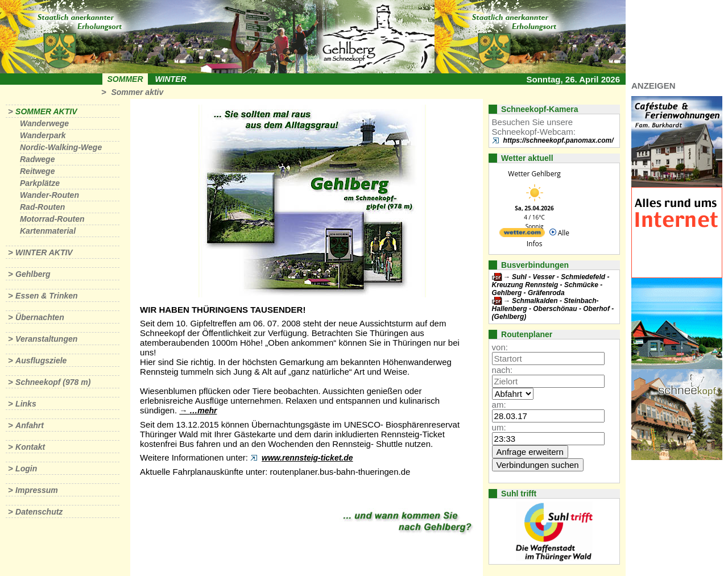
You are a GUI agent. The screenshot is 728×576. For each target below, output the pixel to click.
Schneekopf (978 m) (53, 382)
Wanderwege (44, 123)
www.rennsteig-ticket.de (307, 458)
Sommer (125, 79)
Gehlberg (33, 274)
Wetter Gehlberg (534, 174)
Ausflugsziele (41, 360)
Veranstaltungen (46, 339)
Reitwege (37, 171)
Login (26, 469)
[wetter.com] (522, 235)
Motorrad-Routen (52, 219)
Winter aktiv (44, 252)
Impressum (37, 490)
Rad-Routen (42, 207)
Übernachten (40, 317)
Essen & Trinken (46, 296)
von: (500, 347)
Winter (170, 79)
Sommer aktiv (137, 92)
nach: (502, 370)
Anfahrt (30, 425)
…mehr (203, 411)
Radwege (37, 159)
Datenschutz (39, 512)
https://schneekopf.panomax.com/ (559, 140)
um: (499, 427)
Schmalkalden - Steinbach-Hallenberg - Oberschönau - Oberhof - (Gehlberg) (553, 309)
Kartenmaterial (48, 231)
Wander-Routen (49, 195)
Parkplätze (40, 183)
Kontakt (30, 447)
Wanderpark (43, 135)
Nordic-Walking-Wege (61, 147)
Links (26, 404)
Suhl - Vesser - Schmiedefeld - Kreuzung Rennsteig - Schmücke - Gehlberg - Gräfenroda (551, 285)
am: (499, 405)
